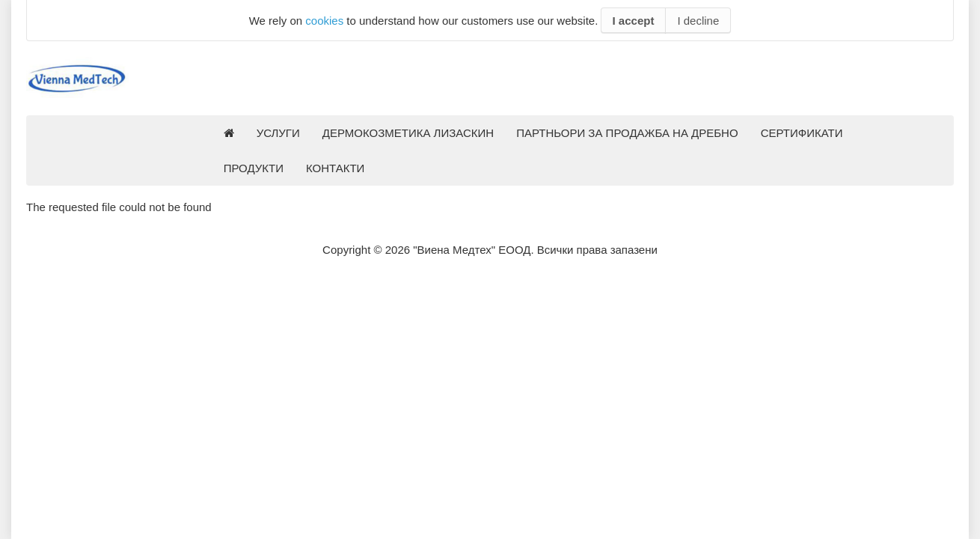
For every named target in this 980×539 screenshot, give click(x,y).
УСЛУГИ (278, 133)
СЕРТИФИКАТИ (802, 133)
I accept (634, 21)
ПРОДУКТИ (254, 168)
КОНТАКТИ (335, 168)
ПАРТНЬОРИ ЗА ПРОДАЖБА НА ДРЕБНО (627, 133)
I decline (698, 21)
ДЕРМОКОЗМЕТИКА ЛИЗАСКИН (408, 133)
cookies (324, 21)
